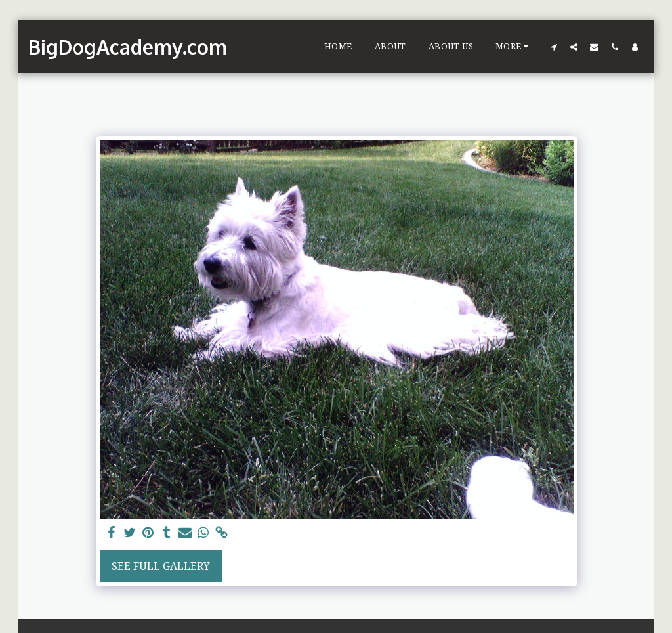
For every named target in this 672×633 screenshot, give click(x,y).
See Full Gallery (161, 566)
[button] (554, 47)
